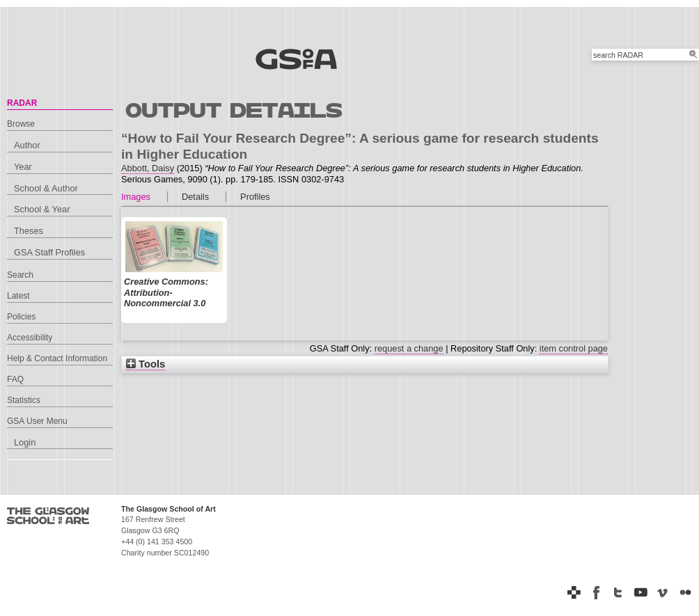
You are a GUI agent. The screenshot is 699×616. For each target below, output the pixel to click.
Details (195, 197)
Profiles (255, 197)
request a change (409, 348)
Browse (21, 124)
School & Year (42, 209)
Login (25, 442)
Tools (146, 364)
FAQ (15, 379)
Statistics (24, 400)
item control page (574, 348)
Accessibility (30, 338)
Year (23, 167)
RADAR (22, 103)
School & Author (46, 188)
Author (27, 145)
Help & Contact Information (57, 358)
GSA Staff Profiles (49, 252)
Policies (21, 317)
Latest (18, 296)
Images (136, 197)
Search (20, 275)
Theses (29, 231)
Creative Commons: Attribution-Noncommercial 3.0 (166, 293)
